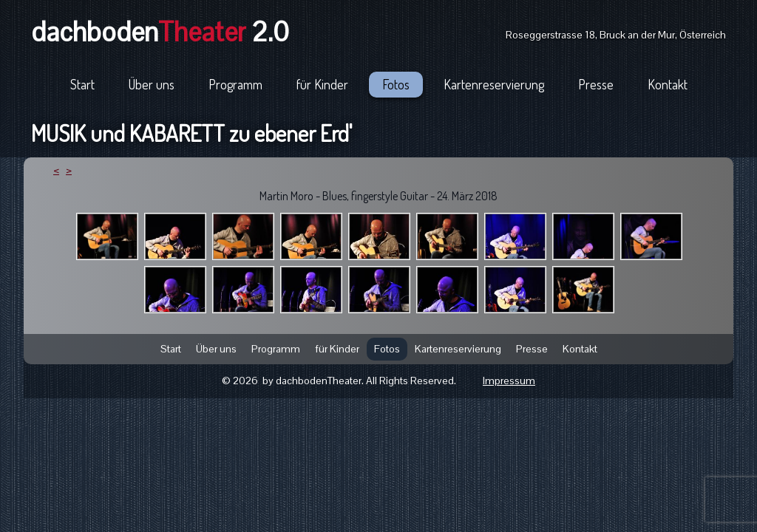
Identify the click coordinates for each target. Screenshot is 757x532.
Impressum (509, 381)
